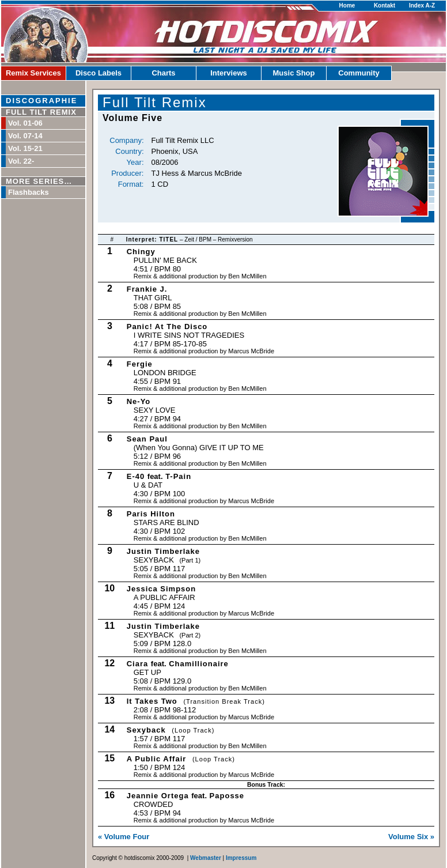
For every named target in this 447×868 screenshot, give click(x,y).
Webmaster (206, 858)
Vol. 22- (21, 161)
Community (359, 73)
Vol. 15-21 (25, 148)
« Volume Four (124, 837)
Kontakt (385, 5)
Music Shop (294, 73)
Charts (163, 73)
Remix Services (33, 73)
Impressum (241, 858)
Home (347, 5)
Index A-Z (422, 5)
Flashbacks (29, 192)
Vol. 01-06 (25, 123)
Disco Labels (99, 73)
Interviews (229, 73)
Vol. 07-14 (25, 136)
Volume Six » (411, 837)
